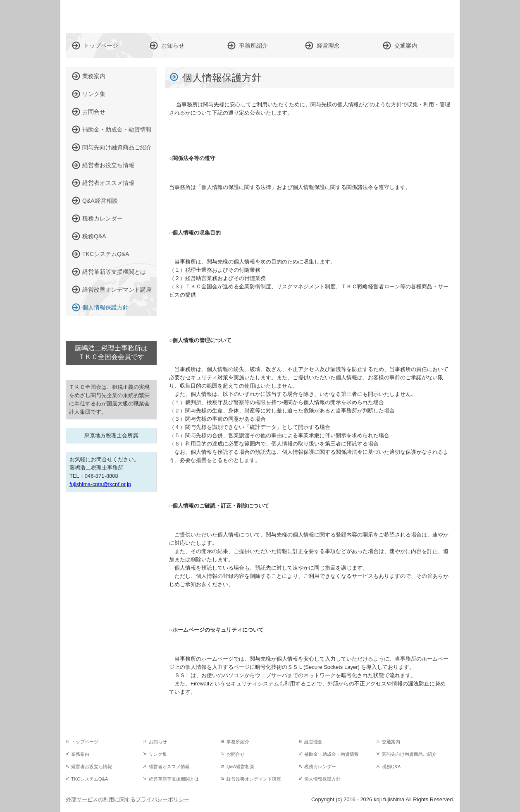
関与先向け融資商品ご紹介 (117, 147)
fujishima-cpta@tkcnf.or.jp (100, 484)
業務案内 (94, 76)
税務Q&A (94, 236)
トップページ (101, 46)
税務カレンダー (103, 218)
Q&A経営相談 (100, 201)
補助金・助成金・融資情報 (117, 129)
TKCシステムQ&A (106, 254)
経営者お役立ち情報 (108, 165)
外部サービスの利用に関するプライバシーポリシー (128, 799)
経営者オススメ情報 (108, 183)
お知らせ (173, 46)
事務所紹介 (253, 46)
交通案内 (406, 46)
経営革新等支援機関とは (114, 272)
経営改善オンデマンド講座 (117, 290)
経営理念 (328, 46)
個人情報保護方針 (105, 307)
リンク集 (94, 94)
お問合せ (94, 112)
